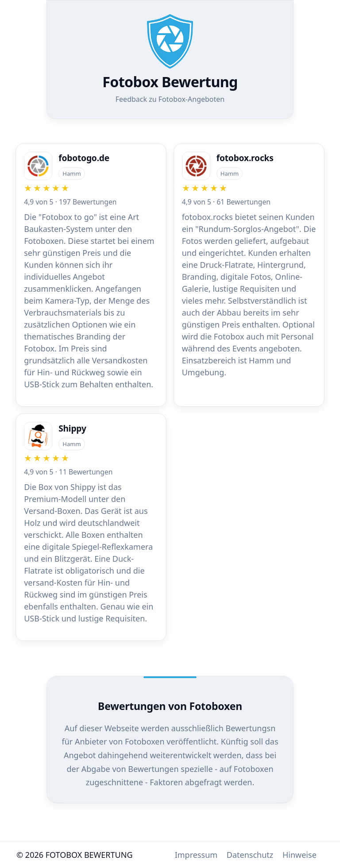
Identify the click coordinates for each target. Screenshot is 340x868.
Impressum (196, 855)
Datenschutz (250, 855)
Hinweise (299, 855)
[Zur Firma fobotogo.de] (91, 271)
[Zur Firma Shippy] (91, 523)
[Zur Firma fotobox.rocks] (249, 265)
